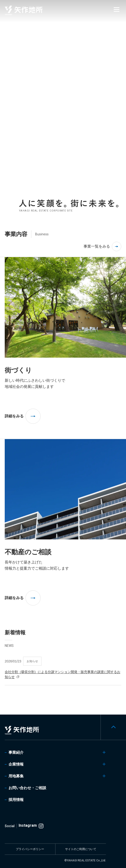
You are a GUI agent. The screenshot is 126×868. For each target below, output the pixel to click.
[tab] (119, 103)
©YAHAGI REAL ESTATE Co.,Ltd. (85, 860)
